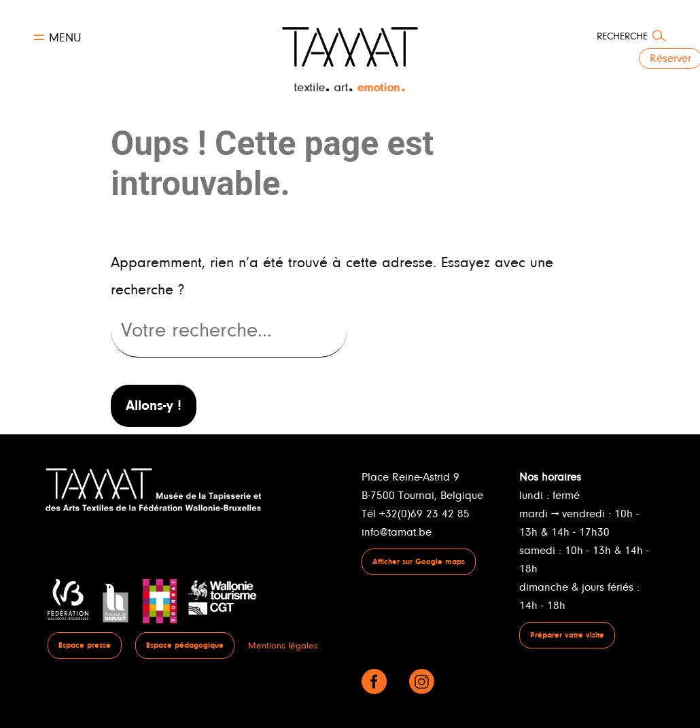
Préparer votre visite (567, 635)
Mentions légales (283, 645)
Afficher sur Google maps (419, 562)
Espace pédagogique (185, 645)
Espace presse (85, 645)
